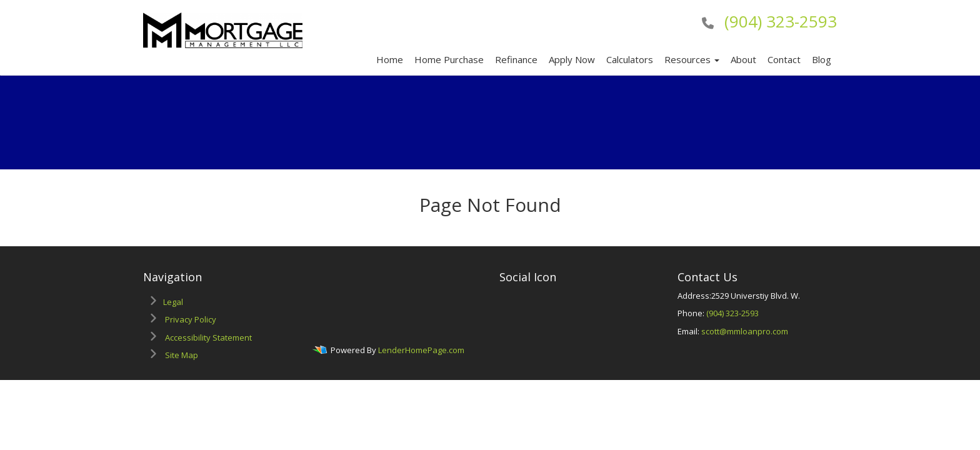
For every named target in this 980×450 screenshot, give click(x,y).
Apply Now (572, 59)
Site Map (182, 355)
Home (390, 59)
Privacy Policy (191, 319)
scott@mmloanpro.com (745, 331)
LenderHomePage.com (421, 351)
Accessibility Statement (208, 337)
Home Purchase (449, 59)
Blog (822, 59)
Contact (784, 59)
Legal (173, 302)
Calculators (630, 59)
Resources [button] (692, 59)
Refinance (516, 59)
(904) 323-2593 (781, 21)
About (743, 59)
